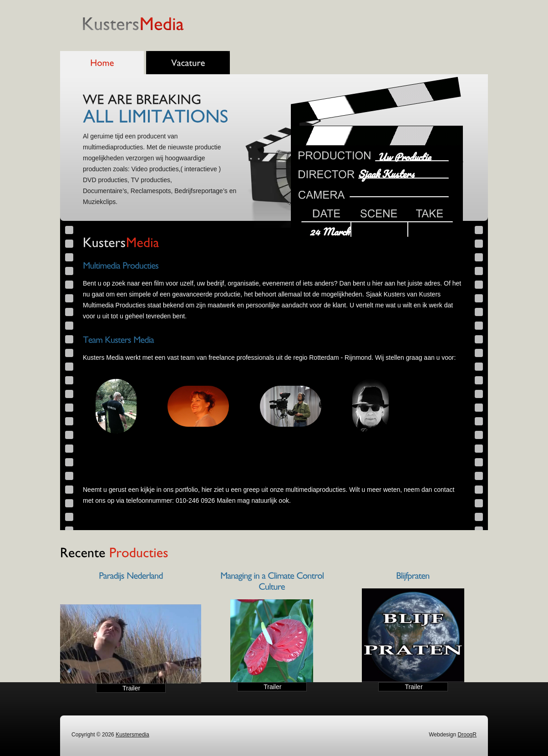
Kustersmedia (132, 735)
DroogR (467, 735)
